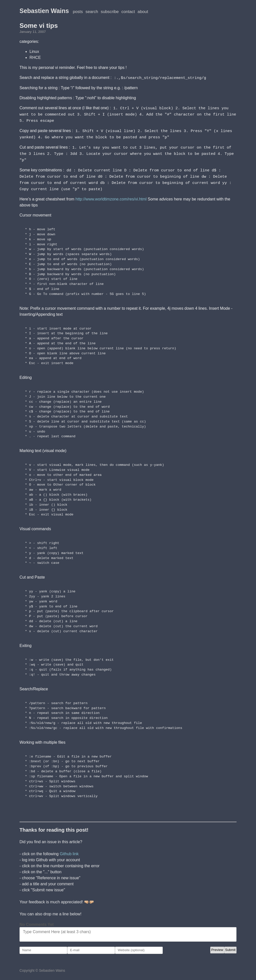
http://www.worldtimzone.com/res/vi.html (111, 196)
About (143, 12)
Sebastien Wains (44, 11)
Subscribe (110, 12)
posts (78, 12)
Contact (128, 12)
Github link (69, 851)
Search (92, 12)
